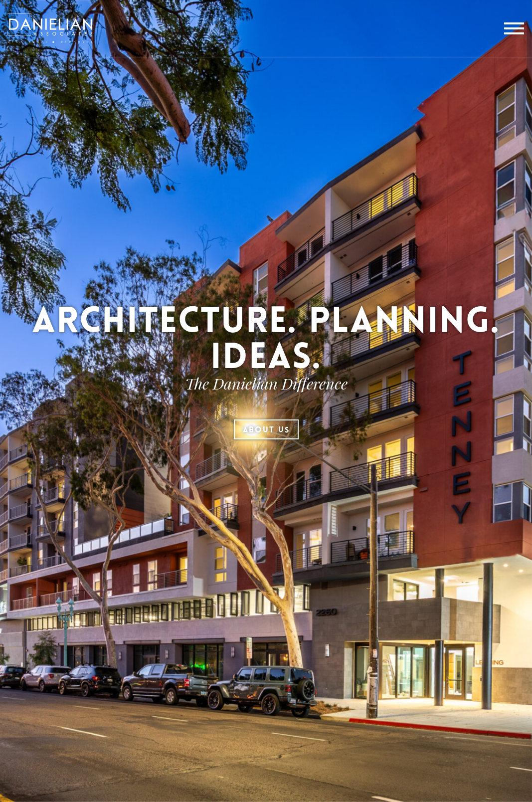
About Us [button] (266, 430)
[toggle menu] (514, 29)
